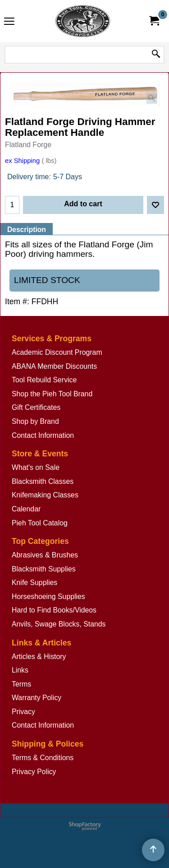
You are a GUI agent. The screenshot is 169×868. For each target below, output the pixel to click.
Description (27, 230)
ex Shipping (22, 161)
